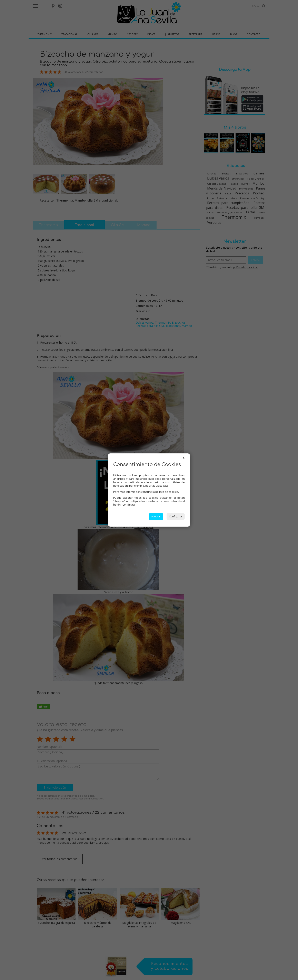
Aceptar (156, 516)
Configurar (176, 516)
